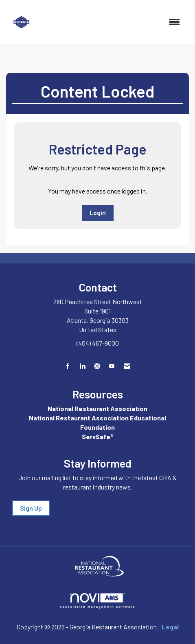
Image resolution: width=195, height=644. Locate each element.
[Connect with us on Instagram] (97, 366)
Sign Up (31, 508)
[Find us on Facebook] (68, 366)
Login (98, 212)
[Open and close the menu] (113, 22)
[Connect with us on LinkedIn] (82, 366)
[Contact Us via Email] (127, 366)
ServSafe (96, 436)
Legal (170, 627)
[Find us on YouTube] (112, 366)
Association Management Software (98, 601)
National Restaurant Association (97, 408)
